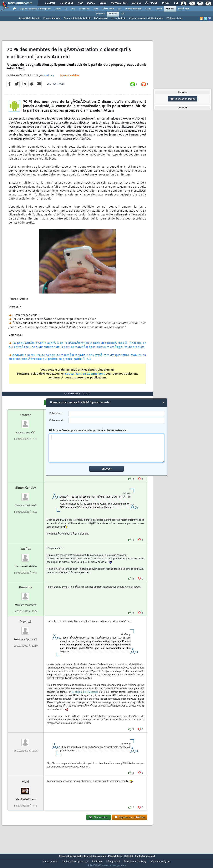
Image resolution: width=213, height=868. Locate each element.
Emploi (136, 3)
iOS (123, 14)
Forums (50, 3)
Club (177, 3)
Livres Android (118, 18)
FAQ (80, 3)
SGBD (148, 9)
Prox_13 (26, 629)
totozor (26, 422)
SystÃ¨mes (184, 9)
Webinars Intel (174, 18)
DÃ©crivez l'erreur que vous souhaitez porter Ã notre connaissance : (106, 446)
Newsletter (119, 3)
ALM (73, 9)
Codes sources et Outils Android (146, 18)
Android (113, 14)
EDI (119, 9)
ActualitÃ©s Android (30, 18)
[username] (116, 414)
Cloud (58, 9)
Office (159, 9)
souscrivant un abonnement (85, 376)
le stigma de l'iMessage (85, 699)
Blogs (91, 3)
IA (66, 9)
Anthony (49, 78)
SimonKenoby (26, 495)
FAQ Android (101, 18)
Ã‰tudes (151, 3)
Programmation (133, 9)
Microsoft (84, 9)
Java (96, 9)
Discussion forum (183, 99)
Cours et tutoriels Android (77, 18)
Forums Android (52, 18)
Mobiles (170, 9)
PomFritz (26, 594)
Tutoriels (67, 3)
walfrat (26, 556)
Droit (166, 3)
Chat (103, 3)
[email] (116, 421)
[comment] (106, 448)
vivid (26, 789)
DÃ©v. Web (108, 9)
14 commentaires (70, 78)
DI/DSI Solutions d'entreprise (35, 9)
